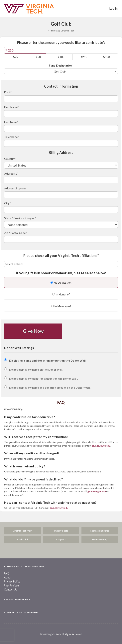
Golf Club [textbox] (60, 71)
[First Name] (61, 114)
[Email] (61, 99)
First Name (11, 107)
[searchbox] (61, 264)
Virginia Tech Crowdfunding (24, 566)
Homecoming (100, 539)
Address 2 (11, 188)
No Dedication (61, 283)
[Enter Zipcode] (61, 239)
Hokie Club (23, 539)
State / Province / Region (20, 218)
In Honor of (61, 294)
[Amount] (25, 50)
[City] (61, 210)
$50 (38, 57)
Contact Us (10, 589)
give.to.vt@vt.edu (101, 446)
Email (8, 92)
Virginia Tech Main (23, 531)
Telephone (12, 137)
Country (10, 159)
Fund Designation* (61, 65)
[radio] (61, 283)
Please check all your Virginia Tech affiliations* (61, 256)
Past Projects (61, 531)
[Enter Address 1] (61, 180)
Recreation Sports (100, 531)
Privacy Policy (12, 581)
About (8, 577)
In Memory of (61, 306)
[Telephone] (61, 143)
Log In (113, 8)
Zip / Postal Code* (16, 233)
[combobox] (61, 71)
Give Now (33, 331)
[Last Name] (61, 128)
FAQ (7, 573)
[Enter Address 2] (61, 195)
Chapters (61, 539)
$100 (61, 57)
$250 (84, 57)
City (7, 203)
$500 (106, 57)
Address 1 (11, 173)
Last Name (11, 122)
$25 (16, 57)
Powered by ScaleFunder (21, 612)
